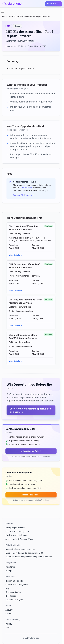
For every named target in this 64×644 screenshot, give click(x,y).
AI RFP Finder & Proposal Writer (19, 539)
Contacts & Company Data (17, 531)
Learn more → (54, 4)
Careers (9, 614)
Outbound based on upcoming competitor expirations (29, 557)
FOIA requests (26, 188)
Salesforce (10, 567)
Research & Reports (14, 581)
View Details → (15, 255)
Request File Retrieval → (24, 195)
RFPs (4, 16)
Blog (7, 588)
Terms (8, 628)
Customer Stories (13, 592)
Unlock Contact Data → (31, 451)
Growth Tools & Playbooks (17, 585)
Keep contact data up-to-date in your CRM (24, 553)
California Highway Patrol (20, 41)
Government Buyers (14, 600)
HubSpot (9, 571)
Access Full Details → (31, 495)
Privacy (9, 624)
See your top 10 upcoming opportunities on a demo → (30, 410)
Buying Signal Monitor (15, 528)
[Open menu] (3, 11)
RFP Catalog (11, 596)
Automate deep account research (20, 549)
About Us (10, 610)
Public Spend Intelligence (16, 535)
